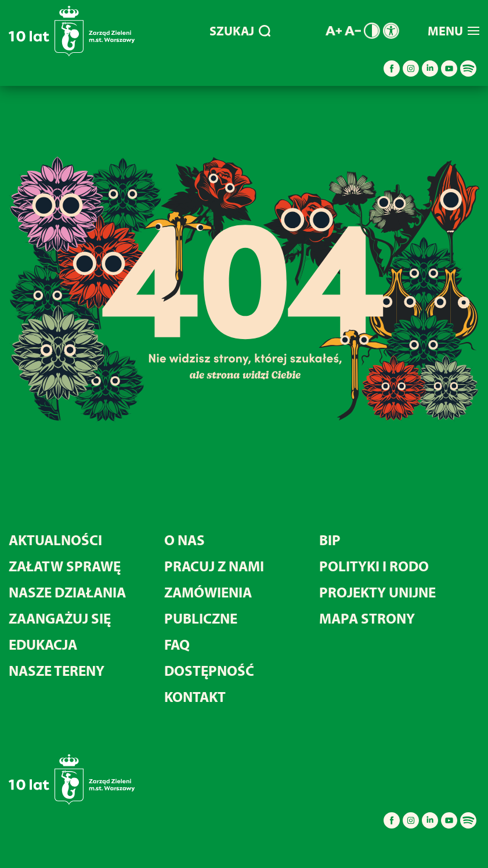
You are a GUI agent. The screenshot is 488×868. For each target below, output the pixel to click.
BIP (330, 540)
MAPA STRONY (367, 618)
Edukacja (43, 644)
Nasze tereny (57, 670)
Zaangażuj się (60, 618)
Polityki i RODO (374, 566)
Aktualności (55, 540)
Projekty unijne (377, 592)
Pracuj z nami (214, 566)
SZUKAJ (240, 31)
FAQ (177, 644)
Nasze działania (67, 592)
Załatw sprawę (65, 566)
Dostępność (209, 670)
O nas (185, 540)
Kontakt (195, 696)
